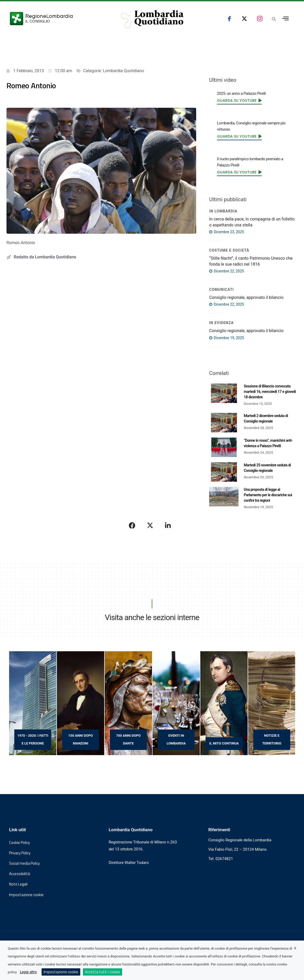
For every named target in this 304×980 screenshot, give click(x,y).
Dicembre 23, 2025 (227, 232)
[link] (239, 100)
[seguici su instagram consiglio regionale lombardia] (260, 19)
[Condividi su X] (150, 525)
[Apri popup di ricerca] (274, 19)
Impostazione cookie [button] (26, 895)
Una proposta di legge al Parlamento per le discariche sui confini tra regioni (268, 495)
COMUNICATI (222, 290)
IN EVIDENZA (221, 323)
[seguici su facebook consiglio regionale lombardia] (229, 19)
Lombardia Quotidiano (123, 71)
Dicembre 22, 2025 (227, 271)
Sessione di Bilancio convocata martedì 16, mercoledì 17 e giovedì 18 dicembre (270, 392)
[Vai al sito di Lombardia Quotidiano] (153, 19)
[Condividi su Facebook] (132, 525)
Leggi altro (28, 972)
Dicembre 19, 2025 (227, 338)
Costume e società (229, 250)
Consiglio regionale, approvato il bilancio (246, 297)
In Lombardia (223, 211)
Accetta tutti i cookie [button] (103, 972)
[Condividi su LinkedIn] (168, 525)
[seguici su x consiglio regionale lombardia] (244, 19)
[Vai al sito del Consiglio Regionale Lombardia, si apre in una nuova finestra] (57, 19)
